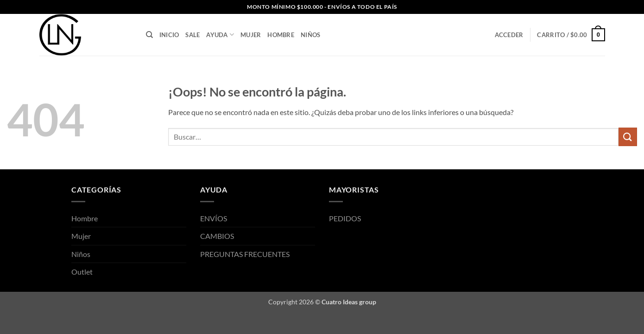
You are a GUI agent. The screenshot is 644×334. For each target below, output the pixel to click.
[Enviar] (628, 137)
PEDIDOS (345, 218)
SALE (193, 35)
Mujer (251, 35)
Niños (310, 35)
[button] (571, 35)
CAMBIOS (217, 236)
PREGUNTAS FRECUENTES (245, 254)
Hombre (281, 35)
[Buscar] (149, 35)
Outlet (82, 272)
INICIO (169, 35)
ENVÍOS (214, 218)
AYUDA (220, 35)
